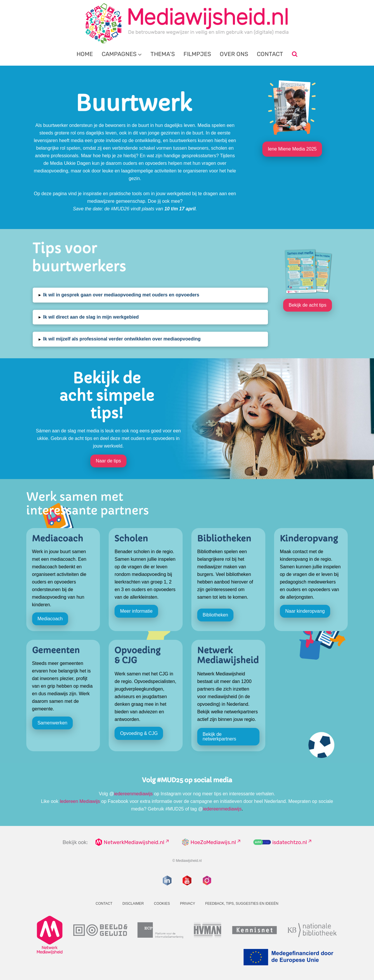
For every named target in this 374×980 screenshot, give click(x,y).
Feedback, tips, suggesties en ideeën (242, 904)
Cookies (162, 904)
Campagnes (119, 54)
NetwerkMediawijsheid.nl (134, 842)
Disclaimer (133, 904)
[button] (150, 295)
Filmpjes (197, 54)
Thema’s (163, 54)
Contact (270, 54)
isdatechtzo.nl (290, 842)
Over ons (234, 54)
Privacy (188, 904)
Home (85, 54)
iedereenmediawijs (133, 794)
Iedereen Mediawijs (80, 801)
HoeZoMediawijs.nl (213, 842)
